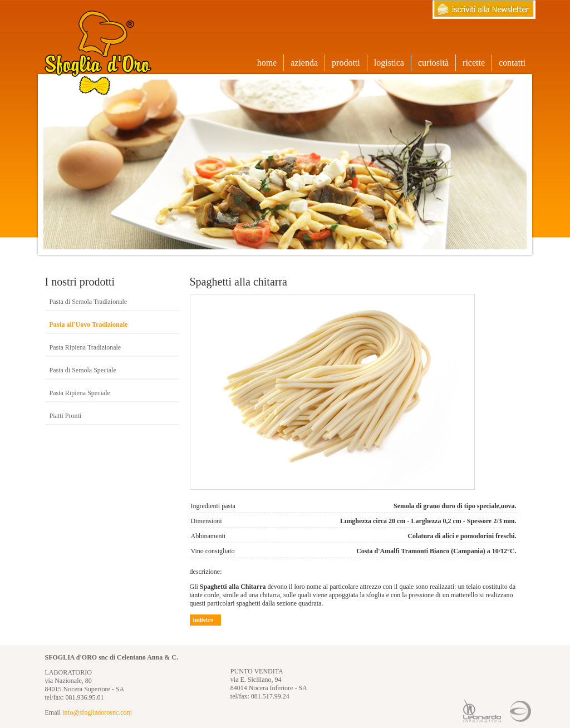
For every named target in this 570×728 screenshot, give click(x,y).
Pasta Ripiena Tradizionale (85, 347)
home (267, 63)
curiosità (433, 63)
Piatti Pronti (66, 416)
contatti (512, 63)
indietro (203, 619)
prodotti (349, 63)
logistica (389, 63)
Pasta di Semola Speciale (83, 370)
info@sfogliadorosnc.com (97, 712)
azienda (304, 63)
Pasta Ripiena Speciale (80, 393)
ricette (474, 63)
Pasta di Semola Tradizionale (89, 302)
